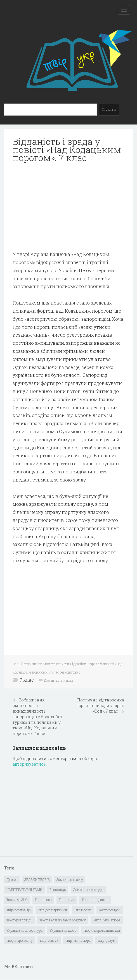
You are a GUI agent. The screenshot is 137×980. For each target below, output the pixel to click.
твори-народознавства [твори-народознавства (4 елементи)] (102, 930)
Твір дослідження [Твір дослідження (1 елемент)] (52, 910)
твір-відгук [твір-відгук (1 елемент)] (49, 940)
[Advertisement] (68, 207)
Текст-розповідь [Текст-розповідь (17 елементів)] (19, 920)
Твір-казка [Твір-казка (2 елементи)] (43, 900)
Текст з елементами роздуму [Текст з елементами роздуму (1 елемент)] (63, 920)
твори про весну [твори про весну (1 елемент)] (20, 940)
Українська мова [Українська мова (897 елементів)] (63, 930)
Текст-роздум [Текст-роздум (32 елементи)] (110, 910)
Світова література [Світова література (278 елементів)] (88, 890)
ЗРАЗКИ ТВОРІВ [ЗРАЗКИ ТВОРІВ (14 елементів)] (37, 880)
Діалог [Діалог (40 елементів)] (12, 880)
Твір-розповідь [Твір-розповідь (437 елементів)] (19, 910)
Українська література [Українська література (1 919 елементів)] (24, 930)
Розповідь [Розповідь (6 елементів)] (58, 890)
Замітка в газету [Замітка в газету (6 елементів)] (70, 880)
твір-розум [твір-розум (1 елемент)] (107, 940)
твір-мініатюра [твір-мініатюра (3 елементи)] (78, 940)
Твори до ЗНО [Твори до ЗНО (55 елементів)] (17, 900)
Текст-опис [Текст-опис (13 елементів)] (83, 910)
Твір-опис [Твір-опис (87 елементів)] (67, 900)
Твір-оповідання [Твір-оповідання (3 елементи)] (95, 900)
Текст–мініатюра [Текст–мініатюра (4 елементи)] (107, 920)
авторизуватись (29, 764)
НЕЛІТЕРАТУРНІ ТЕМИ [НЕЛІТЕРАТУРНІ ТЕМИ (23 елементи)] (24, 890)
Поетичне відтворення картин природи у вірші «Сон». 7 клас (100, 705)
